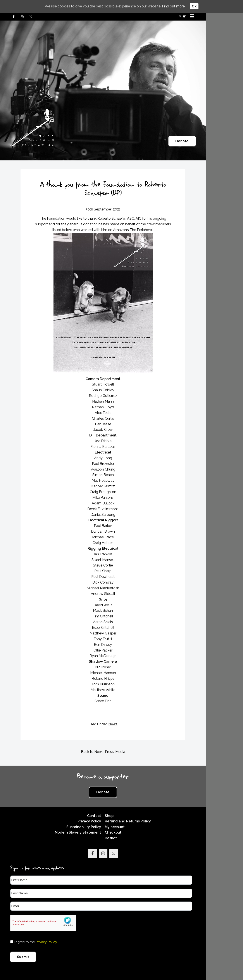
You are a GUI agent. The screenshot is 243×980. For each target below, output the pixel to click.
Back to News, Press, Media (122, 743)
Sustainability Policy (102, 818)
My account (134, 818)
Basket (130, 830)
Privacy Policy (107, 813)
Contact (112, 807)
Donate (217, 141)
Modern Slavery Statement (96, 824)
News (131, 716)
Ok (194, 6)
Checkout (132, 824)
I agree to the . (38, 933)
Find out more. (174, 6)
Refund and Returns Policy (147, 813)
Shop (128, 807)
